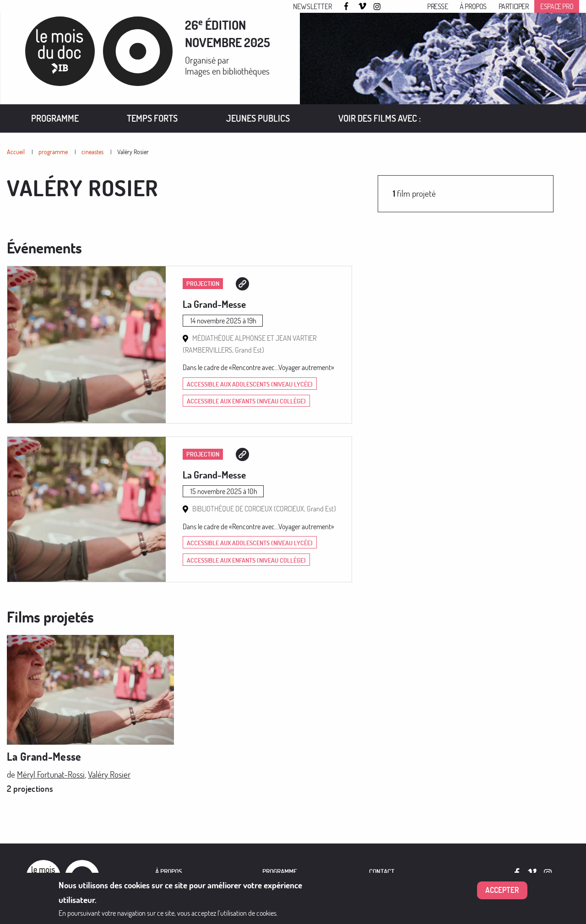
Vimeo (363, 7)
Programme (55, 118)
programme (53, 152)
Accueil (16, 152)
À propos (473, 6)
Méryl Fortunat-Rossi (51, 774)
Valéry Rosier (133, 152)
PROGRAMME (280, 872)
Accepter (502, 890)
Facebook (347, 6)
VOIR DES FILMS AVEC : (380, 118)
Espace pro (557, 6)
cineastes (92, 152)
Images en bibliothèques (227, 71)
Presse (438, 6)
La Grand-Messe (214, 304)
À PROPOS (169, 872)
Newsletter (312, 6)
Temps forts (152, 118)
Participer (514, 6)
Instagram (378, 7)
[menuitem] (55, 118)
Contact (382, 872)
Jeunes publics (258, 118)
